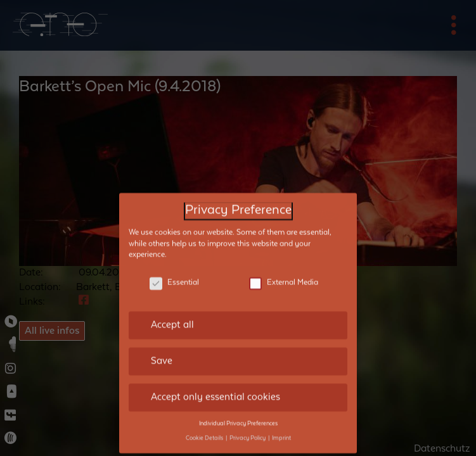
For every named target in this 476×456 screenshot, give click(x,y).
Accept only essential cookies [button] (215, 388)
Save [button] (162, 352)
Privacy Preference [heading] (238, 202)
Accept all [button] (172, 316)
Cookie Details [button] (205, 429)
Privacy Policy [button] (248, 429)
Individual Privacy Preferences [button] (238, 414)
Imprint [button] (281, 429)
